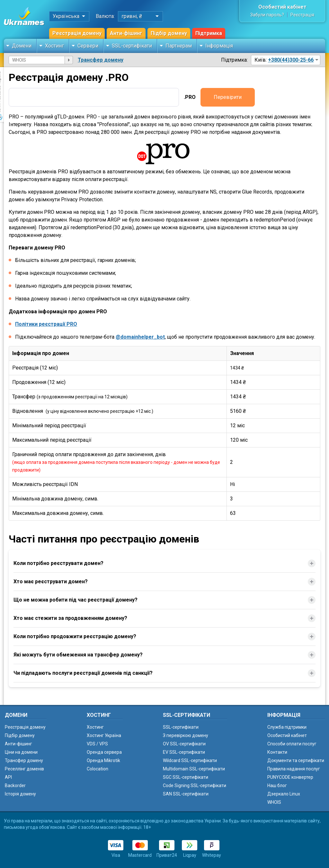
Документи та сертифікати (296, 760)
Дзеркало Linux (284, 794)
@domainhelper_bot (140, 337)
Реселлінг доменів (24, 769)
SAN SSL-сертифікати (186, 794)
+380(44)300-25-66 (291, 60)
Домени (22, 46)
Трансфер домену (101, 60)
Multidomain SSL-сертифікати (194, 769)
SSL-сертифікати (132, 46)
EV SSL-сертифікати (184, 752)
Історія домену (20, 794)
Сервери (88, 46)
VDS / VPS (97, 744)
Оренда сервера (104, 752)
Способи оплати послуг (292, 744)
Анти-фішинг (126, 33)
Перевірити (228, 97)
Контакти (277, 752)
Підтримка (209, 33)
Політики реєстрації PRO (46, 324)
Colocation (98, 769)
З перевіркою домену (186, 735)
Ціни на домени (21, 752)
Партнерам (179, 46)
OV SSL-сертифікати (184, 744)
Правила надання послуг (294, 769)
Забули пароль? (267, 15)
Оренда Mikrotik (103, 760)
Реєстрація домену (77, 33)
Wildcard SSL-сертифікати (190, 760)
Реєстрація (302, 15)
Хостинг (54, 46)
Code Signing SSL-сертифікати (195, 786)
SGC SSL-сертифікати (186, 777)
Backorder (15, 786)
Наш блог (277, 786)
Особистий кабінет (282, 7)
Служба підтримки (287, 727)
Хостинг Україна (104, 735)
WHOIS (274, 802)
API (8, 777)
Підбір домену (169, 33)
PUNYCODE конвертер (290, 777)
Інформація (219, 46)
